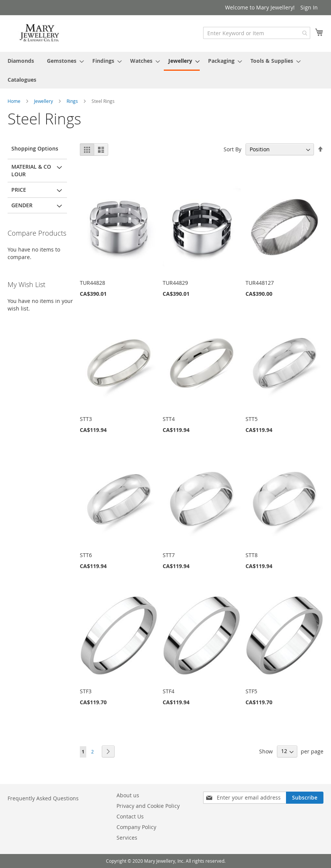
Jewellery (44, 101)
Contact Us (130, 816)
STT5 (252, 419)
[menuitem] (21, 61)
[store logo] (40, 33)
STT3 (86, 419)
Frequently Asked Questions (43, 798)
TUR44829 (175, 283)
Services (127, 838)
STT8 (252, 555)
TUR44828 (92, 283)
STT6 (86, 555)
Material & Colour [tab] (31, 170)
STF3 (86, 691)
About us (128, 795)
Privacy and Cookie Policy (148, 806)
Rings (73, 101)
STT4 (169, 419)
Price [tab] (19, 190)
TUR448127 (260, 283)
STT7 (169, 555)
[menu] (165, 70)
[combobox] (257, 33)
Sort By (232, 149)
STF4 (169, 691)
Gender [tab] (22, 205)
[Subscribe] (305, 798)
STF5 (251, 691)
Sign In (309, 7)
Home (15, 101)
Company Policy (136, 827)
